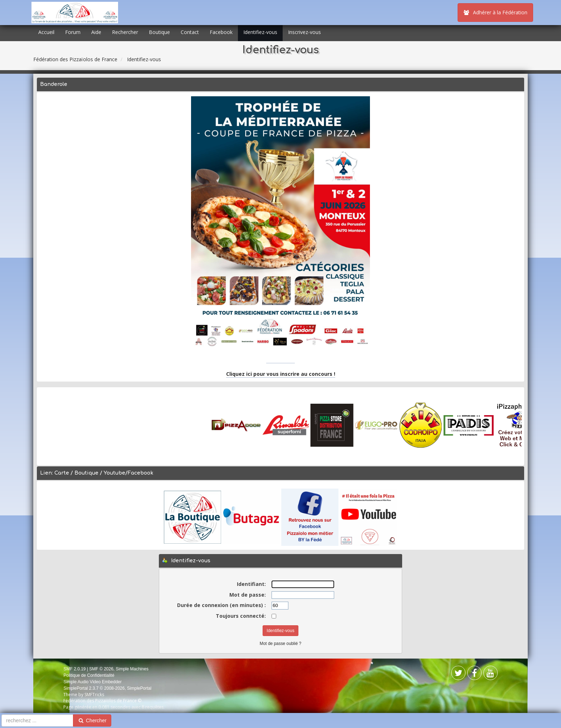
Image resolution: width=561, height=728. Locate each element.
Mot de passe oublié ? (280, 644)
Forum (73, 32)
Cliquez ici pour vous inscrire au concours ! (281, 374)
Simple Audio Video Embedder (92, 682)
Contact (190, 32)
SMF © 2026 (101, 669)
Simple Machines (132, 669)
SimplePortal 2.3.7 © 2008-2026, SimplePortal (107, 688)
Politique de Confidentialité (89, 675)
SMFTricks (94, 695)
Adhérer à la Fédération (495, 12)
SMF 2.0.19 (74, 669)
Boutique (159, 32)
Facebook (221, 32)
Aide (96, 32)
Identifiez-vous (260, 32)
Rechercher (125, 32)
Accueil (46, 32)
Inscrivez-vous (304, 32)
